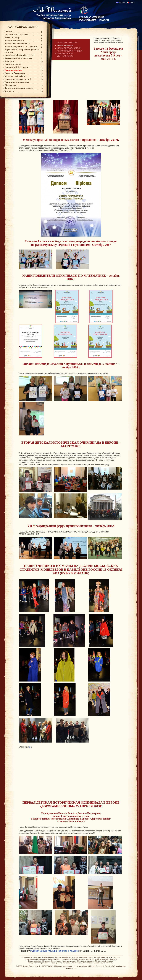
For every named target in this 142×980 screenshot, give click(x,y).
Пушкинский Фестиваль (52, 961)
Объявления (76, 963)
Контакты (110, 963)
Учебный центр (48, 957)
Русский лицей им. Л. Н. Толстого (107, 957)
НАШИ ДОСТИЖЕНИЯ (68, 43)
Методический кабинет (104, 961)
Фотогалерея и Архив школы (94, 963)
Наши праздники (35, 961)
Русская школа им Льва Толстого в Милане (55, 951)
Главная (8, 32)
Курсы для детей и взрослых (97, 959)
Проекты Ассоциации (86, 961)
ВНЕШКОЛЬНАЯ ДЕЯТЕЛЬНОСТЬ (65, 55)
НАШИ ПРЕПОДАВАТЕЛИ (69, 48)
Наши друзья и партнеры (61, 963)
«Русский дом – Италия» (31, 957)
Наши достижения (69, 961)
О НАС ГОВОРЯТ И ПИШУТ (70, 51)
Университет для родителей (39, 963)
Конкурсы (113, 959)
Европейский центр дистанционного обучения (42, 959)
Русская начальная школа (82, 957)
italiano (132, 2)
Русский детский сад (63, 957)
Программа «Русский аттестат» (73, 959)
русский (122, 2)
